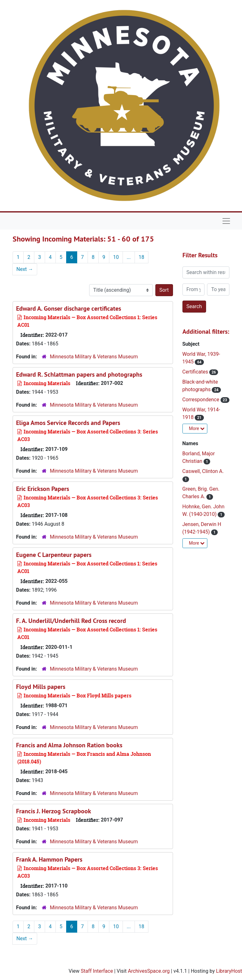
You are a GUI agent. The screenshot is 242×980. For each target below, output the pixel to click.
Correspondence (202, 400)
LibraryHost (229, 971)
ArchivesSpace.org (149, 971)
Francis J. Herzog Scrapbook (54, 811)
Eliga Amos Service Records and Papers (68, 423)
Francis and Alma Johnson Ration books (69, 745)
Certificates (196, 372)
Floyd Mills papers (41, 687)
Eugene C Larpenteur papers (54, 555)
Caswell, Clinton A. (203, 471)
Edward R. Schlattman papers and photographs (79, 374)
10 (116, 257)
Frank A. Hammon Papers (49, 859)
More (197, 428)
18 (141, 257)
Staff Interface (97, 971)
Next (25, 269)
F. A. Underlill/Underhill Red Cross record (71, 621)
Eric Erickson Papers (43, 489)
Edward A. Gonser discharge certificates (69, 308)
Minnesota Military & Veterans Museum (94, 357)
